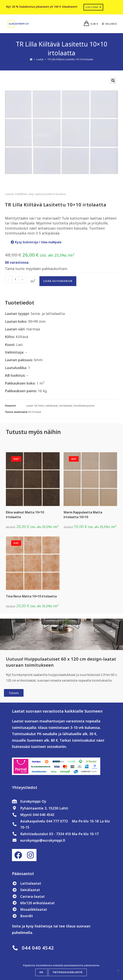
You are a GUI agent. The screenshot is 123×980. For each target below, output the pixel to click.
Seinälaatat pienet (84, 406)
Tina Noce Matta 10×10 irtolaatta (31, 596)
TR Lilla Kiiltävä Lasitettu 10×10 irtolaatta (70, 59)
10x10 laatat (34, 412)
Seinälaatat (65, 406)
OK (41, 972)
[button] (113, 81)
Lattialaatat (51, 406)
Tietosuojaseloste (68, 972)
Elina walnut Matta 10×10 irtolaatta (25, 515)
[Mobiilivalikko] (108, 24)
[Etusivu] (31, 59)
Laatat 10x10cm (35, 406)
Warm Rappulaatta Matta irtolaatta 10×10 (83, 515)
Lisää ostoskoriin (58, 281)
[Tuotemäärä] (15, 280)
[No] (118, 970)
